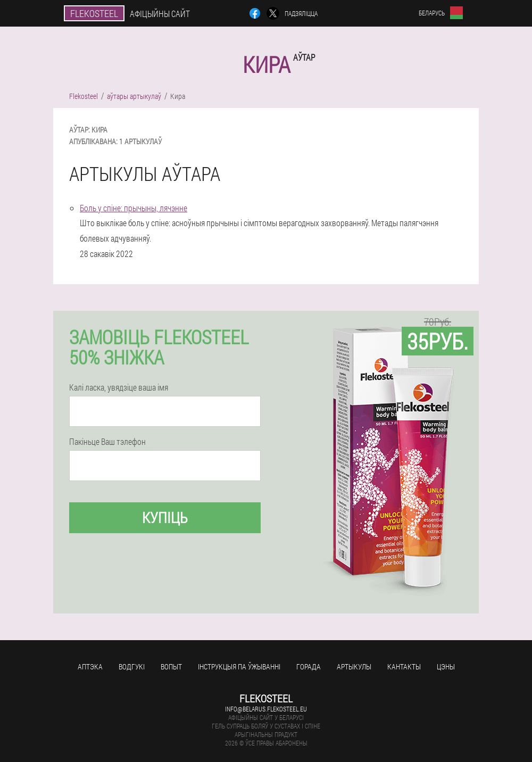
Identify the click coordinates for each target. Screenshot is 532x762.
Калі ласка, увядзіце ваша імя (119, 387)
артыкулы (354, 666)
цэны (446, 666)
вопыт (171, 666)
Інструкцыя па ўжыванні (239, 666)
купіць (165, 517)
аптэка (90, 666)
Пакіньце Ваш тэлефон (107, 442)
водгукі (132, 666)
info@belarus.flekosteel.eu (266, 709)
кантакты (404, 666)
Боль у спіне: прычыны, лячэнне (134, 208)
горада (309, 666)
